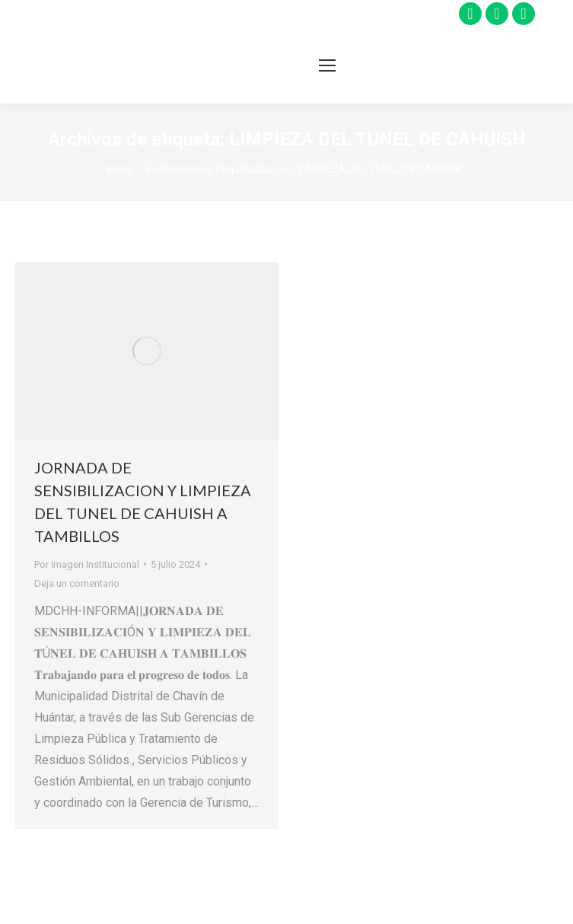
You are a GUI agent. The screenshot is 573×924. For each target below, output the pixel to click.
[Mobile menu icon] (327, 65)
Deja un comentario (77, 583)
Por (87, 564)
